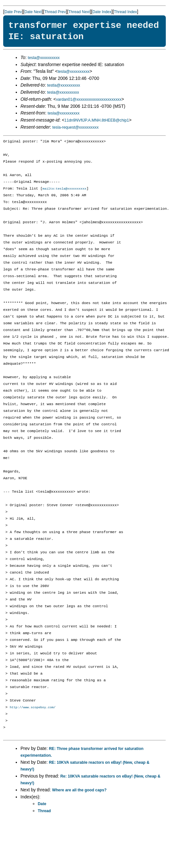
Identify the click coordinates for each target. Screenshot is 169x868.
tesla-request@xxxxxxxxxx (76, 127)
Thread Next (79, 12)
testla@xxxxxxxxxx (64, 85)
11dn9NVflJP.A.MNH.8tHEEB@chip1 (97, 120)
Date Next (33, 12)
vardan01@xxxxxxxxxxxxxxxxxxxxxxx (89, 99)
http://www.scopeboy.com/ (32, 708)
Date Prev (13, 12)
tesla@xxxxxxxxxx (44, 58)
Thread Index (125, 12)
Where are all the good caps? (79, 791)
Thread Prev (55, 12)
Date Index (102, 12)
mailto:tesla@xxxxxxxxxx (64, 189)
